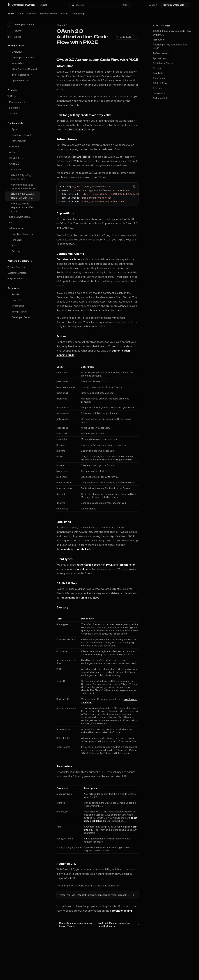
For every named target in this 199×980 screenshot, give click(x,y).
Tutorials (31, 15)
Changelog (78, 15)
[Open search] (99, 5)
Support (153, 5)
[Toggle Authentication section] (22, 141)
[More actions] (136, 37)
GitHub (14, 37)
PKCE (109, 565)
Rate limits (158, 73)
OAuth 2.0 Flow (161, 83)
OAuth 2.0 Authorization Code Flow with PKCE (172, 33)
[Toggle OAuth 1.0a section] (22, 158)
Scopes (157, 68)
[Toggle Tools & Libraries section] (22, 75)
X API (20, 15)
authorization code (88, 565)
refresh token (127, 565)
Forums (14, 31)
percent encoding (121, 911)
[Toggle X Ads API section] (22, 114)
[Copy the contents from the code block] (134, 186)
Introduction (159, 40)
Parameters (159, 93)
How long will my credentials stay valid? (170, 46)
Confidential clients (68, 259)
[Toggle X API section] (22, 96)
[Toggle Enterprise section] (22, 108)
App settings (159, 58)
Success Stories (49, 15)
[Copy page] (124, 37)
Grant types (159, 78)
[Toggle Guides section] (22, 152)
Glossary (157, 88)
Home (11, 15)
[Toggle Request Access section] (22, 279)
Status (65, 15)
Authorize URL (161, 98)
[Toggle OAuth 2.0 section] (22, 164)
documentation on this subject (80, 598)
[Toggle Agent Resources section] (22, 81)
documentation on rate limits (74, 549)
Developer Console (21, 25)
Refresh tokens (161, 53)
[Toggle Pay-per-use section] (22, 102)
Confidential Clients (163, 63)
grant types (84, 569)
